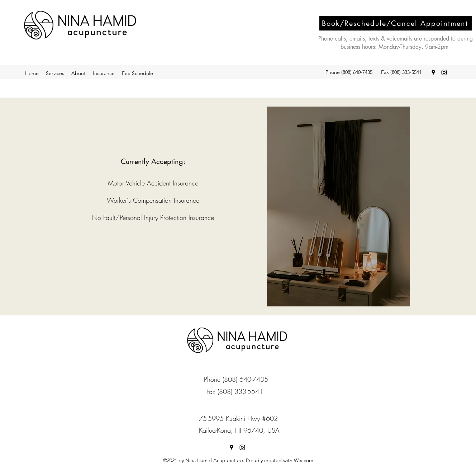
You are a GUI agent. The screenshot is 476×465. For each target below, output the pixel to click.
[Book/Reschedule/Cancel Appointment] (396, 23)
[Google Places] (433, 72)
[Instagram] (444, 72)
